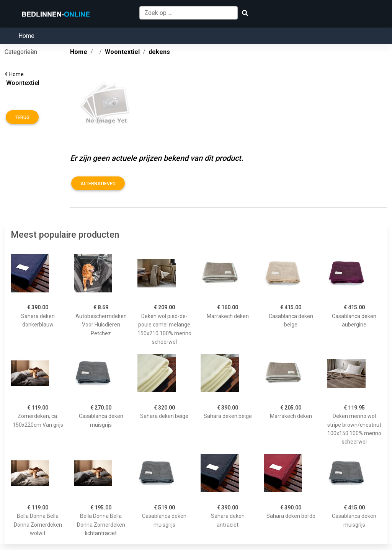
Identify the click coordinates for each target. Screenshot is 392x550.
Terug (22, 118)
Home (26, 36)
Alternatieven (98, 184)
